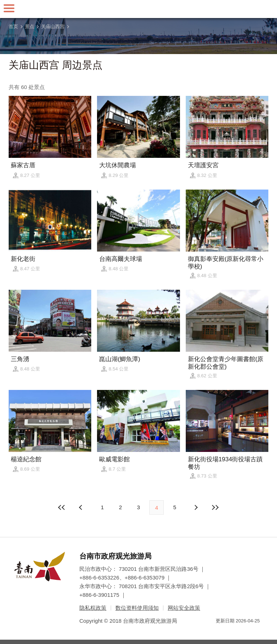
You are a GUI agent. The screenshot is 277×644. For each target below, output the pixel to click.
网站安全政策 (184, 608)
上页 (195, 507)
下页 (82, 507)
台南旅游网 (138, 9)
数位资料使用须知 (137, 608)
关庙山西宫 (53, 26)
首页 (13, 26)
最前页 (62, 507)
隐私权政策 (93, 608)
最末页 (215, 507)
